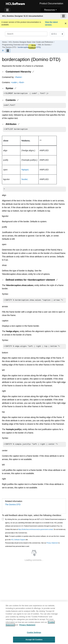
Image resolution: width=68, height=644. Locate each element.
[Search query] (26, 34)
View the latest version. (51, 24)
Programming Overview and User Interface (19, 45)
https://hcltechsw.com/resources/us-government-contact (36, 531)
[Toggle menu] (63, 16)
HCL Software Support (18, 542)
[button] (3, 72)
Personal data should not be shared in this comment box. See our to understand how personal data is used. (32, 547)
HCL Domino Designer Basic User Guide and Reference (31, 42)
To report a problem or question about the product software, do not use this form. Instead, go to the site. (35, 540)
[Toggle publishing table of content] (8, 51)
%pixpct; (25, 170)
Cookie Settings (34, 634)
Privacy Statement (52, 545)
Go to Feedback (32, 47)
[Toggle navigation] (7, 10)
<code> (14, 82)
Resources (49, 10)
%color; (25, 180)
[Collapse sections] (3, 51)
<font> (21, 82)
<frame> (18, 77)
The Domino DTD (9, 47)
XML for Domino (44, 45)
